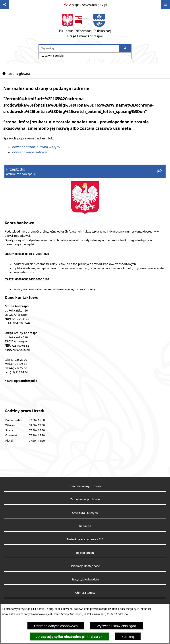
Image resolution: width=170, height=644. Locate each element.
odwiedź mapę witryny (30, 152)
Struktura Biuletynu (85, 513)
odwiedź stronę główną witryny (36, 147)
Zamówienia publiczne (85, 499)
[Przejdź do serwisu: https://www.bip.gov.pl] (85, 5)
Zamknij (128, 636)
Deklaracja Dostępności (85, 566)
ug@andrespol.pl (26, 381)
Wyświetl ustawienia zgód (116, 626)
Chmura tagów (85, 593)
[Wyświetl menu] (165, 5)
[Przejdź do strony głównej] (85, 27)
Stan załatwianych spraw (85, 486)
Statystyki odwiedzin (85, 579)
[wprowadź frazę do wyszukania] (79, 48)
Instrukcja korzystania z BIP (85, 539)
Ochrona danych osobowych (56, 626)
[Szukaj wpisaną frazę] (125, 48)
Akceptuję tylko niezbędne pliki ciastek (69, 637)
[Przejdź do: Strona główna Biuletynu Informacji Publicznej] (4, 74)
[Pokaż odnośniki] (5, 5)
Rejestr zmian (85, 553)
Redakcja (85, 526)
